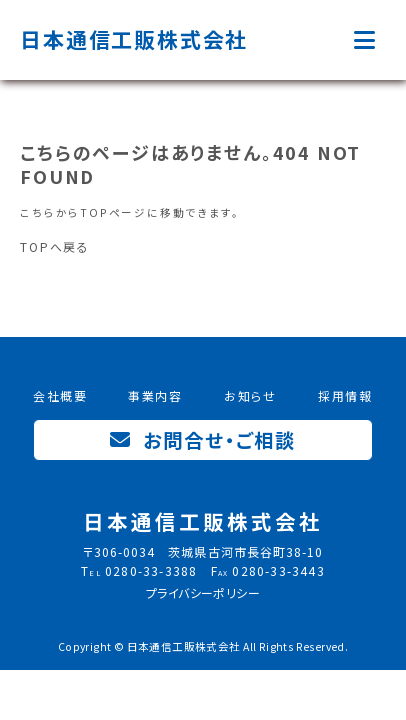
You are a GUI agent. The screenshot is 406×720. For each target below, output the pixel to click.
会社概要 (60, 395)
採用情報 (345, 395)
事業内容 (155, 395)
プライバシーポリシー (203, 592)
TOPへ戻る (55, 246)
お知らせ (250, 395)
